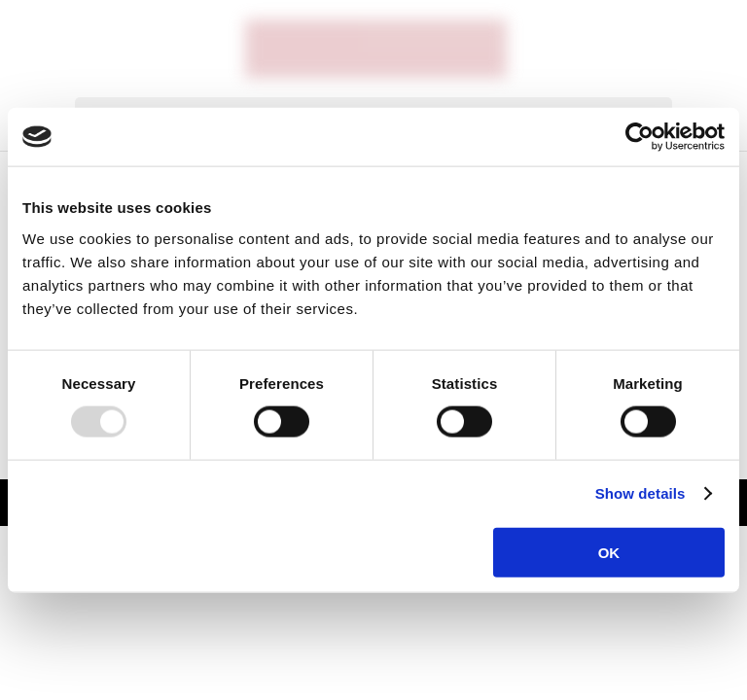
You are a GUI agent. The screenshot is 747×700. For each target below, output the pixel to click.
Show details (640, 493)
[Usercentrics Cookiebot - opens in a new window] (640, 137)
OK (609, 552)
